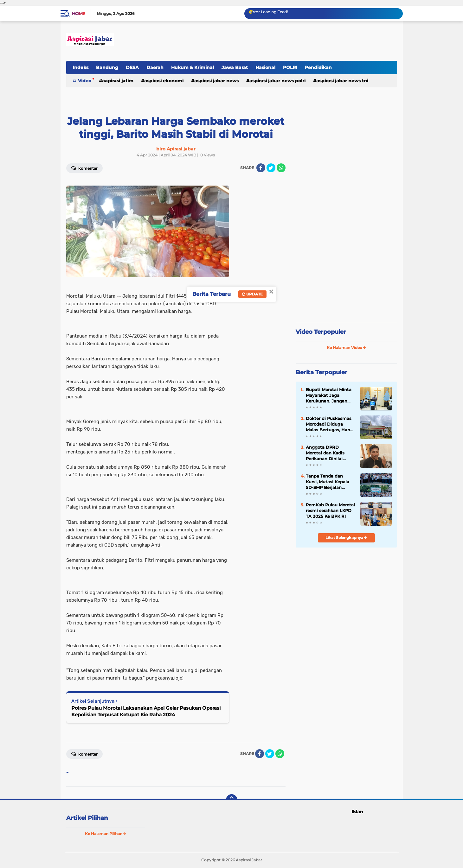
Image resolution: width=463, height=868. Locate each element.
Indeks (80, 67)
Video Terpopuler (321, 332)
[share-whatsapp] (281, 168)
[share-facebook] (261, 168)
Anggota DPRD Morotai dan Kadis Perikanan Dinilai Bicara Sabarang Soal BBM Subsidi (328, 453)
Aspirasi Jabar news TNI (342, 81)
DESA (132, 67)
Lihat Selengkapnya (346, 538)
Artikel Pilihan (87, 818)
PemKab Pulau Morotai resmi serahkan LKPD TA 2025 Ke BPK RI (330, 510)
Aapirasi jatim (118, 81)
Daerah (155, 67)
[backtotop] (232, 800)
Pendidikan (318, 67)
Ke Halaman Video (346, 348)
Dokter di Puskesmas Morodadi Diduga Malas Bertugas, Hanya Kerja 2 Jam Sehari (331, 424)
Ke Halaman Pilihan (106, 834)
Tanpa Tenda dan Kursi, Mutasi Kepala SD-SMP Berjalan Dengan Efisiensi (328, 482)
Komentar (84, 168)
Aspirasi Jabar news (216, 81)
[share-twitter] (271, 168)
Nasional (265, 67)
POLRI (290, 67)
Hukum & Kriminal (193, 67)
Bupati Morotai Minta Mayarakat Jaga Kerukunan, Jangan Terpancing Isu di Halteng (329, 396)
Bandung (107, 67)
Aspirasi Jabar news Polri (277, 81)
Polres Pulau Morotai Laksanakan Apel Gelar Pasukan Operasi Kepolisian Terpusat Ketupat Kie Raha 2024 (146, 711)
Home (78, 14)
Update (252, 294)
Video (85, 81)
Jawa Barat (235, 67)
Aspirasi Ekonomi (164, 81)
